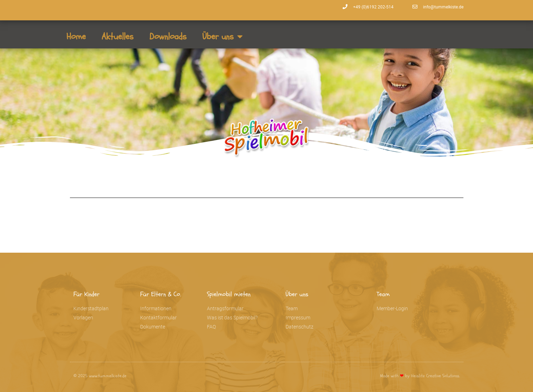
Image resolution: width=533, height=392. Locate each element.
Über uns (223, 36)
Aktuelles (118, 36)
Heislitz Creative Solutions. (435, 376)
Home (76, 36)
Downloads (168, 36)
